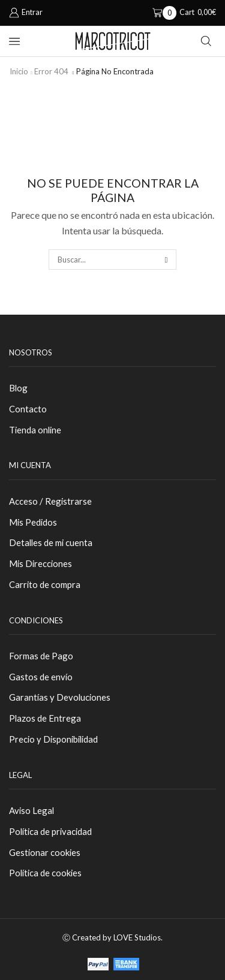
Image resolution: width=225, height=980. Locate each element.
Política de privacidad (50, 831)
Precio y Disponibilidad (53, 739)
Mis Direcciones (40, 563)
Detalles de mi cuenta (51, 542)
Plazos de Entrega (45, 718)
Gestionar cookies (45, 852)
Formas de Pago (41, 656)
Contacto (28, 409)
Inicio (19, 71)
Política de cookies (45, 873)
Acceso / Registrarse (50, 501)
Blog (18, 388)
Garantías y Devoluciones (60, 697)
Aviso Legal (31, 810)
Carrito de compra (45, 584)
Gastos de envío (41, 677)
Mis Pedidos (33, 522)
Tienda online (35, 430)
